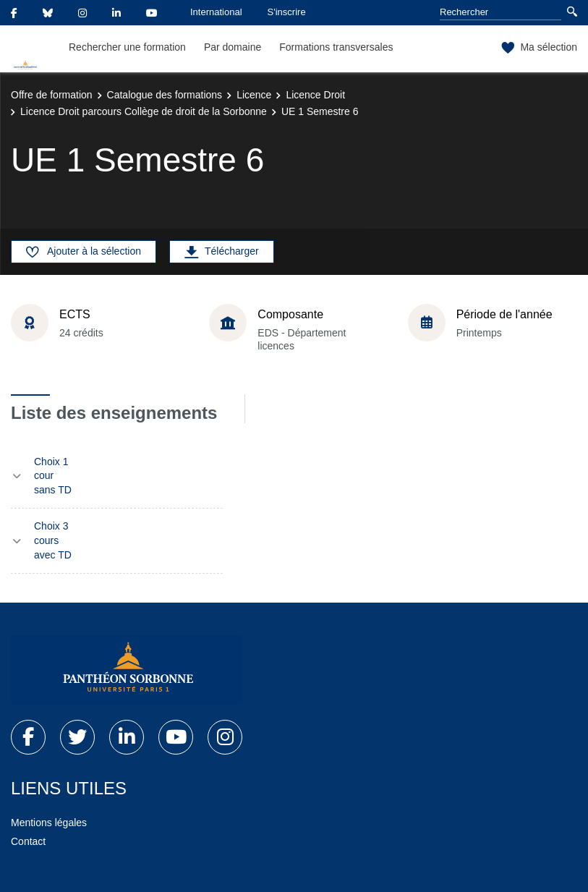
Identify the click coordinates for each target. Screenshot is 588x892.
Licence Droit (315, 95)
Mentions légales (49, 823)
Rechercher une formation (127, 47)
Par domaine (233, 47)
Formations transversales (336, 47)
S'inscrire (287, 12)
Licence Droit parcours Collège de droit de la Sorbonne (144, 111)
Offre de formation (52, 95)
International (216, 12)
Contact (28, 841)
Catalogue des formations (165, 95)
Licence (254, 95)
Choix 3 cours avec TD (53, 540)
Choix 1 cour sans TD (53, 476)
